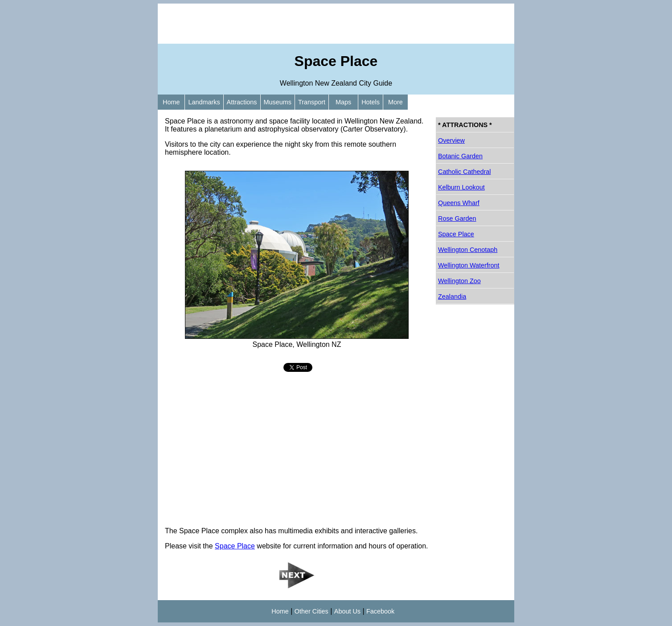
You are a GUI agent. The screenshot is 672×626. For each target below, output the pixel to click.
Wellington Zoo (459, 281)
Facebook (380, 611)
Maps (343, 102)
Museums (278, 102)
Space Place (235, 546)
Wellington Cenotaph (468, 250)
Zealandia (452, 297)
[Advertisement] (336, 24)
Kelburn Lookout (461, 187)
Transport (312, 102)
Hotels (371, 102)
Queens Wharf (459, 203)
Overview (451, 140)
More (395, 102)
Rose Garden (457, 218)
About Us (347, 611)
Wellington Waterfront (469, 265)
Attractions (242, 102)
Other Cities (311, 611)
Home (171, 102)
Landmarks (204, 102)
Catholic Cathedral (464, 172)
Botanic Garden (460, 156)
